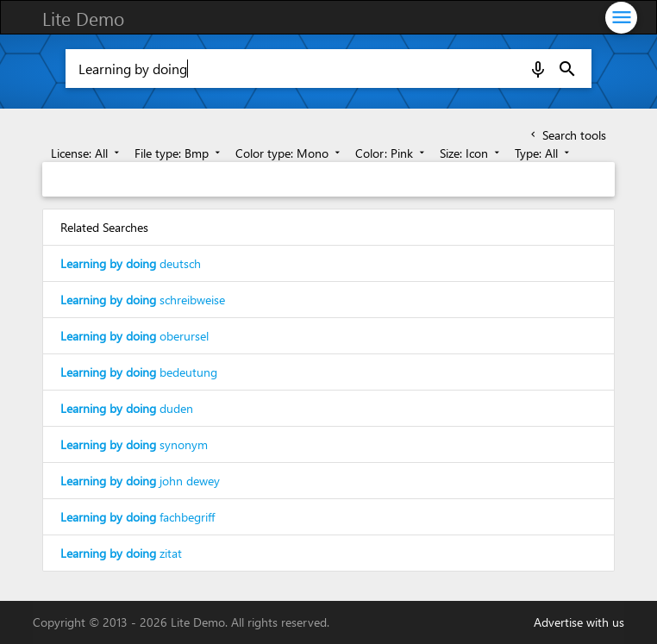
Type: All (544, 153)
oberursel (135, 336)
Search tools (567, 135)
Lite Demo (83, 18)
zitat (121, 553)
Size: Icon (471, 153)
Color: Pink (391, 153)
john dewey (140, 481)
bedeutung (139, 372)
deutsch (131, 263)
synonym (134, 444)
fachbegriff (138, 517)
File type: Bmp (179, 153)
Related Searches (104, 227)
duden (127, 408)
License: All (87, 153)
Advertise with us (579, 622)
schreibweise (143, 300)
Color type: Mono (289, 153)
